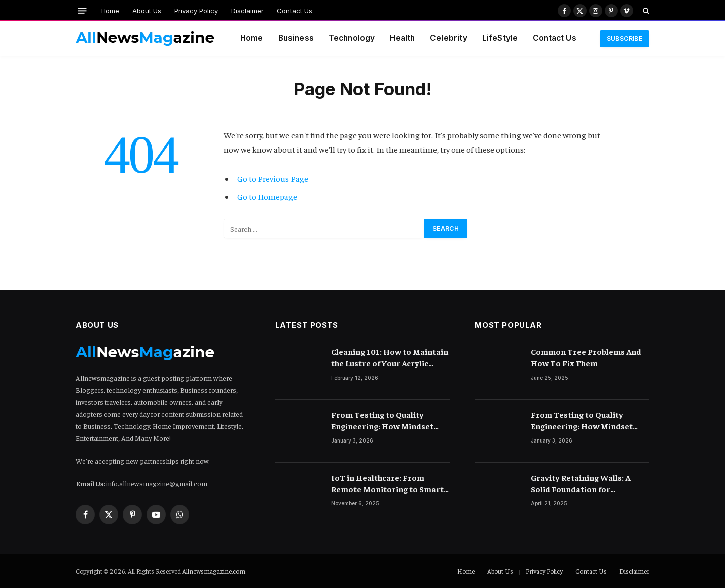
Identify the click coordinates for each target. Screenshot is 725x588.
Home (110, 11)
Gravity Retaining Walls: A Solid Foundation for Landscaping (581, 484)
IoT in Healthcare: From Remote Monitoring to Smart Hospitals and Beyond (387, 484)
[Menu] (82, 10)
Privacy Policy (196, 11)
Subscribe (625, 39)
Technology (352, 38)
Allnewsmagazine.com (214, 571)
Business (296, 38)
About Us (147, 11)
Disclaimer (247, 11)
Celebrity (448, 38)
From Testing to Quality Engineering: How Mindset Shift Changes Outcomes (382, 421)
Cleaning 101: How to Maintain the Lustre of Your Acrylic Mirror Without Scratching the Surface (390, 358)
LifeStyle (500, 38)
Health (402, 38)
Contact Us (295, 11)
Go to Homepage (267, 197)
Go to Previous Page (273, 178)
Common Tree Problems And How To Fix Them (586, 357)
